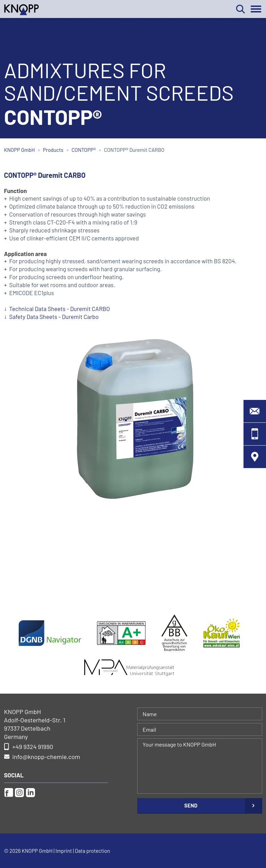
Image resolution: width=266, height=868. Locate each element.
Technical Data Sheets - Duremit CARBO (60, 309)
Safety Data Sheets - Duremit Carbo (54, 317)
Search (241, 9)
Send (191, 805)
